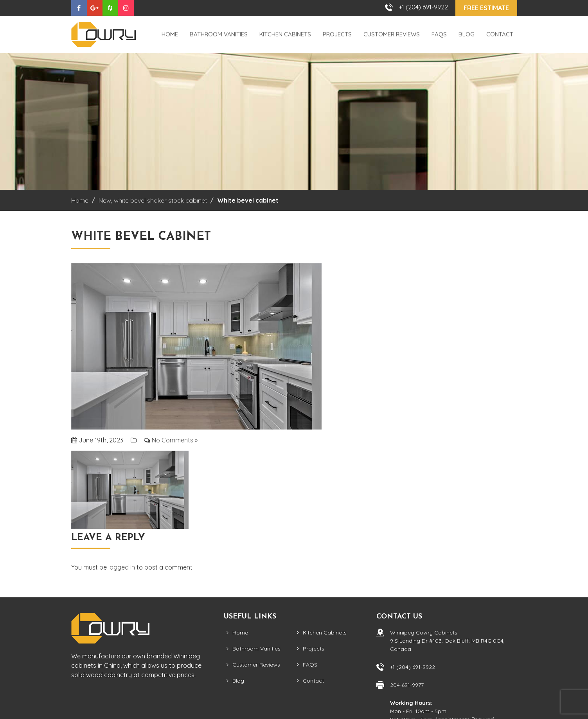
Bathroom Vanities (219, 34)
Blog (467, 34)
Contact (500, 34)
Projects (337, 34)
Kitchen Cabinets (285, 34)
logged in (122, 567)
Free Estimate (486, 8)
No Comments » (175, 440)
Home (170, 34)
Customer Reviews (392, 34)
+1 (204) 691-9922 (423, 7)
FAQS (439, 34)
